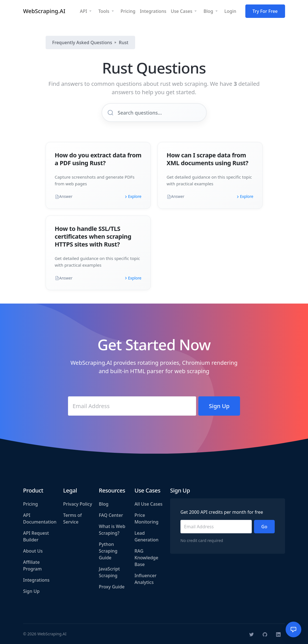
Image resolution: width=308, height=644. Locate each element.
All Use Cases (149, 504)
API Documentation (40, 518)
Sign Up (31, 591)
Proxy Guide (112, 587)
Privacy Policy (78, 504)
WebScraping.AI (44, 11)
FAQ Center (111, 515)
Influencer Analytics (146, 579)
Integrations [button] (153, 11)
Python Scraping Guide (108, 551)
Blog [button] (208, 11)
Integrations (37, 580)
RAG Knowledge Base (146, 558)
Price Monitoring (147, 518)
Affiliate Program (33, 565)
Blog (104, 504)
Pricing (31, 504)
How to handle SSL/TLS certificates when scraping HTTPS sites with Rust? (93, 236)
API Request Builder (36, 536)
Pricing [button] (128, 11)
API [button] (83, 11)
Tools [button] (104, 11)
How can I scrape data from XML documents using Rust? (208, 159)
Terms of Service (72, 518)
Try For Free (265, 11)
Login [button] (230, 11)
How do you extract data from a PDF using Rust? (98, 159)
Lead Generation (147, 536)
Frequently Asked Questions (82, 42)
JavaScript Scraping (109, 572)
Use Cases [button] (181, 11)
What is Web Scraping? (112, 530)
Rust (124, 42)
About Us (33, 551)
